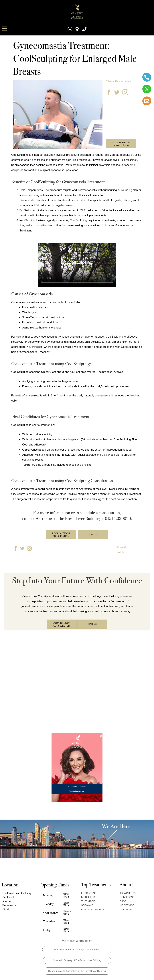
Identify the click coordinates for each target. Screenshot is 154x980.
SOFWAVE (88, 905)
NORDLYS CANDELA (94, 909)
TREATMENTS (129, 893)
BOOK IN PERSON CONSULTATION (121, 144)
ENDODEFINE (90, 893)
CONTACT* (127, 909)
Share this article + (119, 81)
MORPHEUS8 (90, 897)
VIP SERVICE (128, 905)
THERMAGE (89, 901)
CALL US (93, 534)
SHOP (123, 901)
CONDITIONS (128, 897)
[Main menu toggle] (5, 26)
